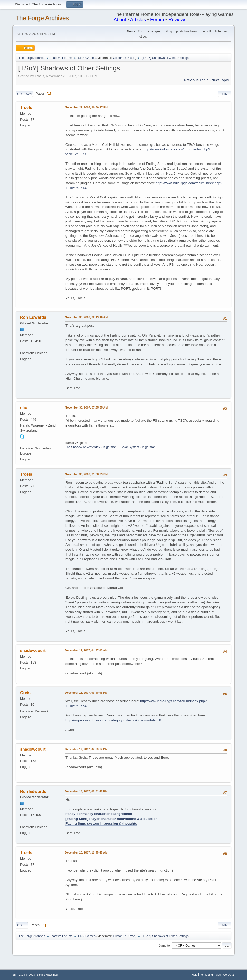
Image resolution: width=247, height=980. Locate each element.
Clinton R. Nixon (124, 58)
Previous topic (196, 80)
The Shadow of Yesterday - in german (91, 447)
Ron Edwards (33, 317)
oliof (24, 408)
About (120, 19)
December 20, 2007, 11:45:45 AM (86, 852)
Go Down (24, 94)
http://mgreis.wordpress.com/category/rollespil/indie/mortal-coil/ (113, 720)
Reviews (178, 19)
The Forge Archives (42, 18)
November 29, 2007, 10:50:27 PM (86, 107)
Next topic (220, 80)
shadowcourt (33, 651)
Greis (25, 693)
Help (194, 975)
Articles (138, 19)
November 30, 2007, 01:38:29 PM (86, 474)
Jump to (164, 945)
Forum (157, 19)
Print (225, 94)
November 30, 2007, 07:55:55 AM (86, 407)
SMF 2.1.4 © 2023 (24, 975)
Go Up (22, 925)
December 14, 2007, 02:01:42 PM (86, 791)
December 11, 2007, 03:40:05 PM (86, 693)
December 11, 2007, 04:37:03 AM (86, 650)
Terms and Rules (210, 975)
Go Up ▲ (229, 975)
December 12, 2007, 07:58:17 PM (86, 749)
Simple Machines (47, 975)
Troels (26, 108)
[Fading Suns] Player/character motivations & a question (111, 819)
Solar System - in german (138, 447)
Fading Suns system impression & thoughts (101, 824)
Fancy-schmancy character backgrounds (99, 814)
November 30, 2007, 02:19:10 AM (86, 317)
